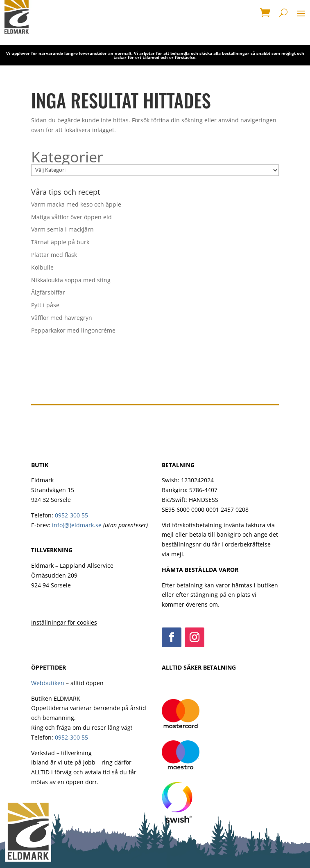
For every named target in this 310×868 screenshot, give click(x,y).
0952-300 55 (71, 515)
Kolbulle (42, 267)
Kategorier (67, 157)
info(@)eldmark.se (77, 525)
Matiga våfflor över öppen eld (71, 217)
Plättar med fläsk (54, 255)
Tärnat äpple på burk (60, 242)
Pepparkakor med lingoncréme (73, 330)
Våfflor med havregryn (62, 318)
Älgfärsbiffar (48, 292)
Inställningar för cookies (64, 622)
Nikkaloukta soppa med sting (71, 280)
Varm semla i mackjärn (62, 229)
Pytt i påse (45, 305)
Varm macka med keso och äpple (76, 204)
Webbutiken (48, 683)
